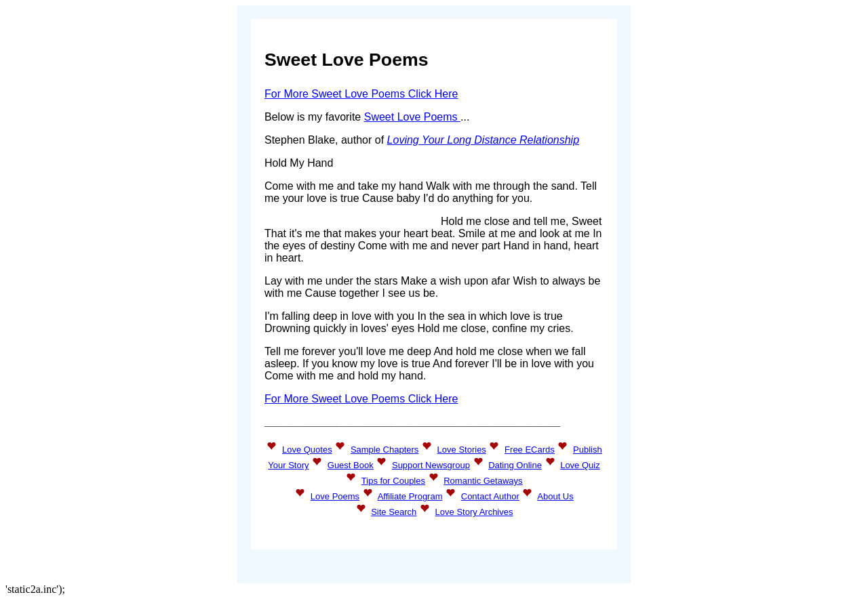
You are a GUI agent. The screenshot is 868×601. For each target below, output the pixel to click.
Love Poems (335, 496)
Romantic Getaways (483, 481)
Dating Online (515, 465)
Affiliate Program (410, 496)
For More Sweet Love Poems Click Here (361, 94)
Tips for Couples (393, 481)
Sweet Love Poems (412, 117)
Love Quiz (580, 465)
